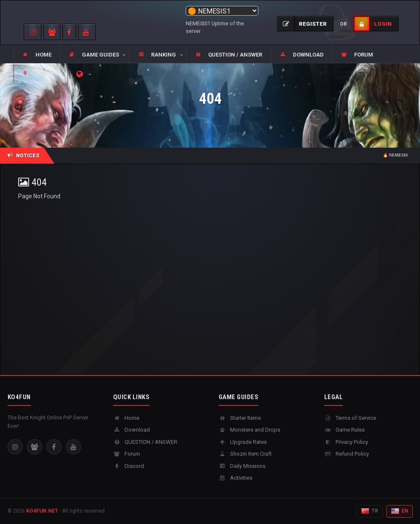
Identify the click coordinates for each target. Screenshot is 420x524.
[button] (95, 55)
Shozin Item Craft (245, 454)
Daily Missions (242, 466)
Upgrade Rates (243, 442)
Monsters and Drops (249, 430)
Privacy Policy (346, 442)
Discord (129, 466)
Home (126, 418)
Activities (236, 478)
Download (131, 430)
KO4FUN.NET (42, 511)
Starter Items (240, 418)
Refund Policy (347, 454)
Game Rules (344, 430)
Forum (127, 454)
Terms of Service (350, 418)
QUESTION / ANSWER (145, 442)
